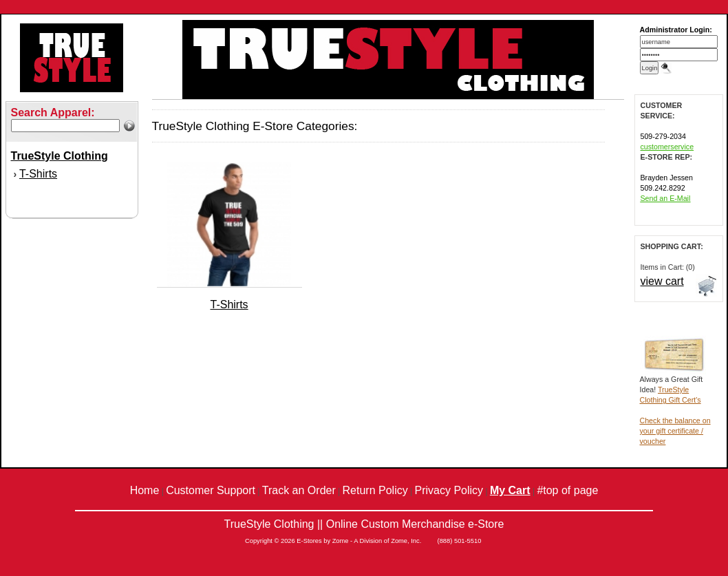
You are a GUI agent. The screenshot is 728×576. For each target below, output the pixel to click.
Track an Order (299, 490)
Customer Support (211, 490)
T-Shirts (38, 174)
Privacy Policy (449, 490)
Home (145, 490)
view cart (662, 281)
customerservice (667, 147)
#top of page (567, 490)
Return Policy (375, 490)
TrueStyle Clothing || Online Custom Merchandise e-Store (364, 524)
